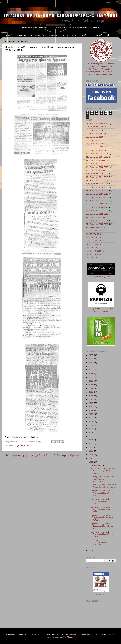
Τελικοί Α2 (53, 35)
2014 (91, 399)
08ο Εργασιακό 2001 (95, 147)
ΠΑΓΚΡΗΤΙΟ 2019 (94, 254)
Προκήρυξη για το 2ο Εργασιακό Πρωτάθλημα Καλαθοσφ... (102, 542)
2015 (91, 396)
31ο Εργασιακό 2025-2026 (97, 224)
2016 (91, 392)
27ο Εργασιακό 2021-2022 (97, 211)
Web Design (101, 594)
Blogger (70, 637)
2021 (91, 373)
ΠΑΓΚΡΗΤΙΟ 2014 (94, 237)
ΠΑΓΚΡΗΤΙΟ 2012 (94, 231)
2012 (91, 407)
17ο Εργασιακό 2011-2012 (97, 177)
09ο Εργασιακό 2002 (95, 150)
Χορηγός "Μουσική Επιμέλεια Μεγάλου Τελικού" (101, 309)
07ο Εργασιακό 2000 (95, 144)
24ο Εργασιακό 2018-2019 (97, 200)
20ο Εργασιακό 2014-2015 (97, 187)
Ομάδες (84, 35)
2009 (91, 418)
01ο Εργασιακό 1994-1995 (97, 123)
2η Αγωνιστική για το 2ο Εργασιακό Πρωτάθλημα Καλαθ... (102, 526)
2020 (91, 377)
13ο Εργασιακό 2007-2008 (97, 164)
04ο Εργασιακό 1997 (95, 134)
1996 (91, 458)
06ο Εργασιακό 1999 (95, 140)
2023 (91, 366)
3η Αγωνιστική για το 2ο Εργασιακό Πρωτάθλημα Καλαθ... (102, 518)
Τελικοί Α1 (21, 35)
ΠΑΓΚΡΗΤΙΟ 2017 (94, 248)
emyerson (55, 637)
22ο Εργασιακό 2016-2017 (97, 194)
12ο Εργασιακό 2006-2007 (97, 160)
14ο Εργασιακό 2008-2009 (97, 167)
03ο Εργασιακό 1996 (95, 130)
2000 (91, 444)
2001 (91, 440)
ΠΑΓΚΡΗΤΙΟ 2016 (94, 244)
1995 (91, 462)
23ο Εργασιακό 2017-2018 (97, 197)
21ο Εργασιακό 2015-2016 (97, 191)
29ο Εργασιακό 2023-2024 (97, 217)
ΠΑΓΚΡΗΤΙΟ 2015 (94, 241)
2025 (91, 359)
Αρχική (9, 35)
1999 (91, 447)
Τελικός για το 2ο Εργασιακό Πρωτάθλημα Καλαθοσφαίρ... (102, 479)
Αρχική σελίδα (40, 455)
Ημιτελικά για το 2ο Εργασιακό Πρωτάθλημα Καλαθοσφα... (103, 486)
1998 (91, 451)
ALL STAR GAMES (94, 227)
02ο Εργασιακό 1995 (21, 446)
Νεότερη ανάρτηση (16, 455)
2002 (91, 436)
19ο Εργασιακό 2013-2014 (97, 184)
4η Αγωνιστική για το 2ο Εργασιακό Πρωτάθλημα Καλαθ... (102, 509)
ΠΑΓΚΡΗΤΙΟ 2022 (94, 258)
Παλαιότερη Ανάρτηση (67, 455)
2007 (91, 425)
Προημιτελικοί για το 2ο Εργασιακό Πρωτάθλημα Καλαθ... (102, 493)
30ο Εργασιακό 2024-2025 (97, 221)
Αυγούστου (96, 465)
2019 (91, 381)
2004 (91, 429)
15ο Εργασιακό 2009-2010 (97, 170)
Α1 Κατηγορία (37, 35)
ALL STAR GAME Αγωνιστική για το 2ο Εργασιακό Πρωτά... (103, 471)
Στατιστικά (97, 35)
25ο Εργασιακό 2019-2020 (97, 204)
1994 (91, 550)
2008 (91, 422)
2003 (91, 432)
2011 (91, 410)
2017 (91, 388)
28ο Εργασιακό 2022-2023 (97, 214)
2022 (91, 370)
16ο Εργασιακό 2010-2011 (97, 174)
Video (110, 35)
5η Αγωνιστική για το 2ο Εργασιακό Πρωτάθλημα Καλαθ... (102, 501)
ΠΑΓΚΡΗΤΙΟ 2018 (94, 251)
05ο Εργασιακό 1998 (95, 137)
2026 (91, 355)
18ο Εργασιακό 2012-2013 (97, 180)
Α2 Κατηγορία (69, 35)
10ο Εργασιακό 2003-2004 (97, 154)
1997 (91, 455)
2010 (91, 414)
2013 (91, 403)
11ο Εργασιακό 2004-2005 (97, 157)
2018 (91, 385)
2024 (91, 363)
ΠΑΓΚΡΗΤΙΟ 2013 (94, 234)
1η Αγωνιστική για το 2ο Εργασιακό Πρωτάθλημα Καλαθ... (102, 534)
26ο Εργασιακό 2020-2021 (97, 207)
